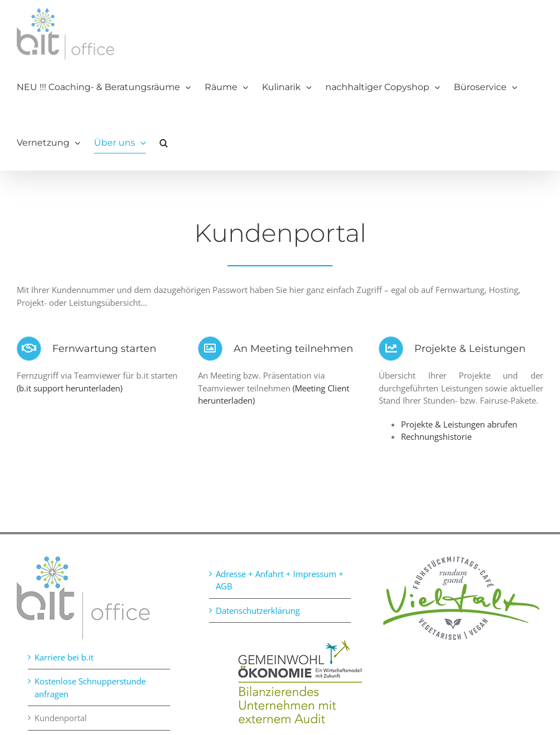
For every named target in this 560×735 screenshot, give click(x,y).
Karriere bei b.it (64, 657)
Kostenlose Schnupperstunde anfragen (90, 687)
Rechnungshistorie (436, 436)
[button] (164, 143)
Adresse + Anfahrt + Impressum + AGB (280, 580)
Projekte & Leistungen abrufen (459, 424)
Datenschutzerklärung (258, 610)
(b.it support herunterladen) (70, 388)
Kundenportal (61, 718)
